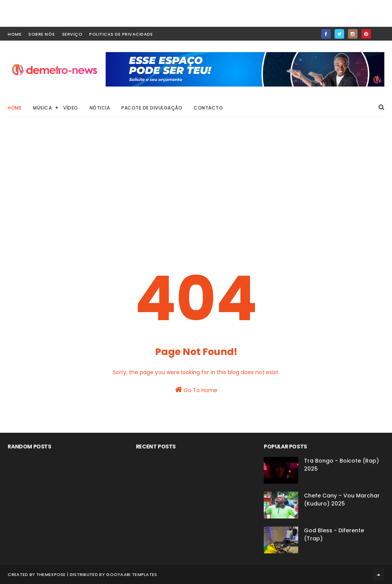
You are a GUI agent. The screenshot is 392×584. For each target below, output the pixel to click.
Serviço (72, 34)
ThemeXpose (51, 574)
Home (15, 108)
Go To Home (196, 390)
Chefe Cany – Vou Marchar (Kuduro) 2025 (342, 500)
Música (42, 108)
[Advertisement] (196, 188)
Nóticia (100, 108)
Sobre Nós (42, 34)
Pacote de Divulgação (152, 108)
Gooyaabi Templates (131, 574)
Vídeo (71, 108)
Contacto (208, 108)
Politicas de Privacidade (121, 34)
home (15, 34)
